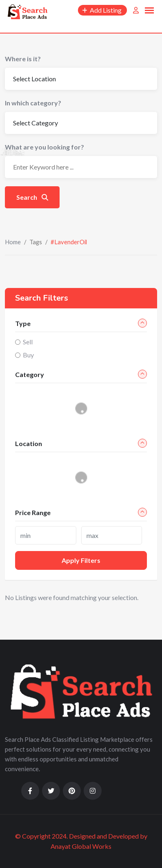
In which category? (33, 103)
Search (32, 197)
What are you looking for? (44, 147)
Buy (28, 355)
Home (13, 242)
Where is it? (23, 59)
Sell (28, 342)
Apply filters (81, 560)
